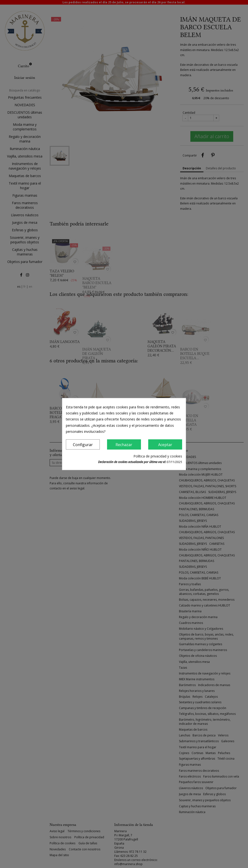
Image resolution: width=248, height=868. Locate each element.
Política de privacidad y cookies (158, 456)
